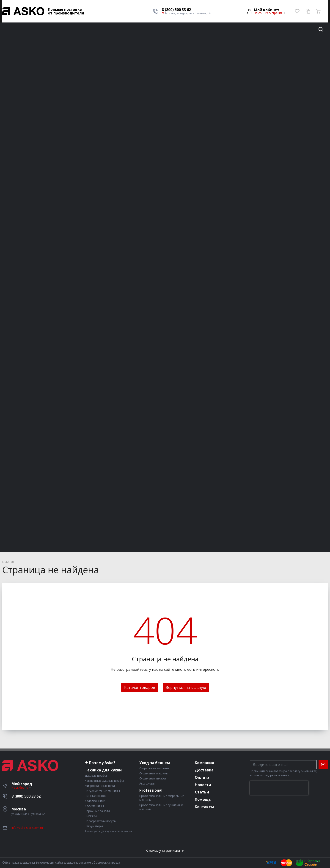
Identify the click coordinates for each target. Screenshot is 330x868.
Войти (258, 13)
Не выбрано (22, 788)
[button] (186, 10)
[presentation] (279, 788)
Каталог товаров (140, 687)
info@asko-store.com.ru (27, 828)
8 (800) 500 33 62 (26, 796)
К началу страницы (165, 850)
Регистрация (274, 13)
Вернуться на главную (186, 687)
